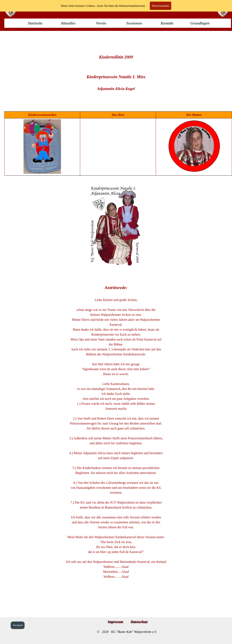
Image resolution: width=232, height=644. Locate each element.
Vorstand (18, 625)
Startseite (35, 23)
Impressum (116, 622)
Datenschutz (139, 622)
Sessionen (134, 23)
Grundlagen (200, 23)
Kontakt (167, 23)
